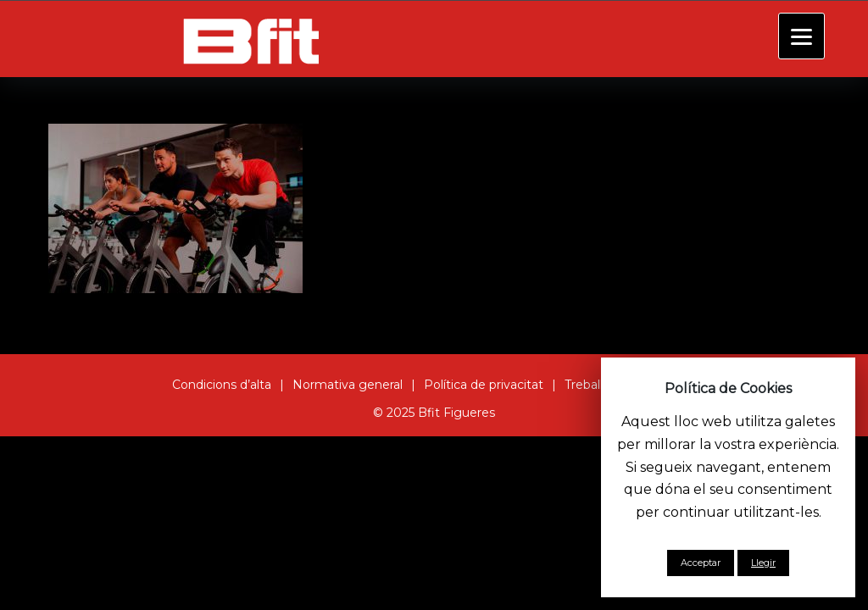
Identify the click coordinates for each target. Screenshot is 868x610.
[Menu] (801, 36)
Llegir (763, 563)
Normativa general (348, 385)
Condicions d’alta (222, 385)
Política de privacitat (484, 385)
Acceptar (701, 563)
